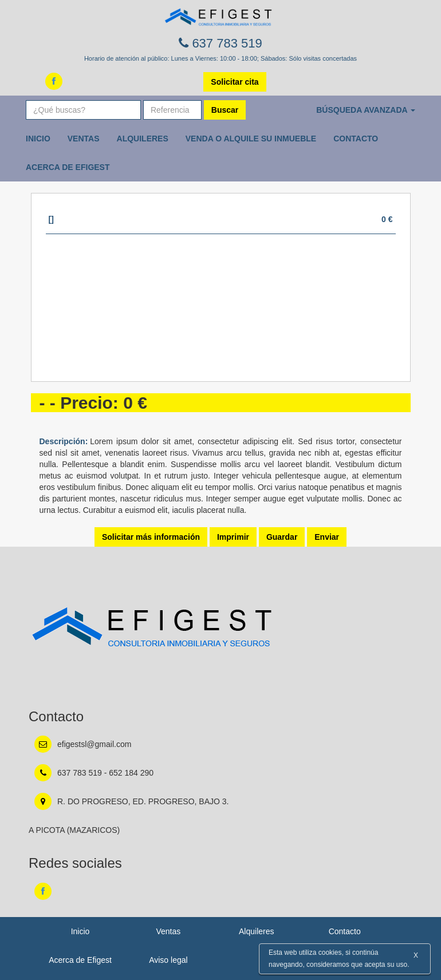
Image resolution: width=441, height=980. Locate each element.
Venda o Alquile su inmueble (251, 139)
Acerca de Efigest (68, 167)
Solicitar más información (151, 537)
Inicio (38, 139)
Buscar (225, 110)
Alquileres (143, 139)
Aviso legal (168, 960)
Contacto (356, 139)
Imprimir (233, 537)
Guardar (282, 537)
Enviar (327, 537)
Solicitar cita (235, 82)
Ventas (84, 139)
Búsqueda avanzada (366, 110)
